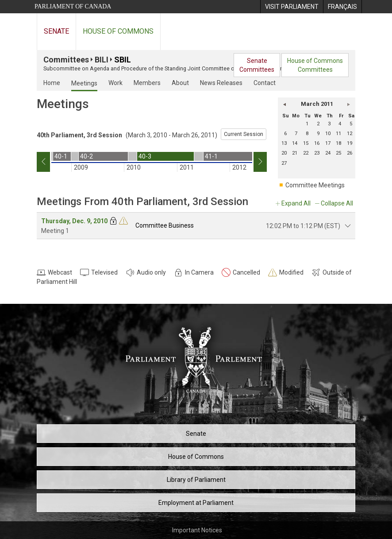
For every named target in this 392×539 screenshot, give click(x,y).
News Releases (221, 83)
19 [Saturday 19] (350, 143)
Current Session (244, 134)
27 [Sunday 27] (284, 163)
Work (115, 83)
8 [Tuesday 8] (307, 134)
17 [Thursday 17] (328, 143)
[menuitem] (292, 7)
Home (52, 83)
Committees (66, 60)
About (180, 83)
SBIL (123, 60)
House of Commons (118, 31)
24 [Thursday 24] (328, 153)
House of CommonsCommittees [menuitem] (315, 65)
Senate (56, 31)
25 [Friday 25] (338, 153)
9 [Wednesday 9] (318, 134)
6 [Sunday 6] (285, 134)
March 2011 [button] (317, 104)
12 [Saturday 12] (350, 134)
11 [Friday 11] (338, 134)
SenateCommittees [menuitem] (257, 65)
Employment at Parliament (196, 503)
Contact (265, 83)
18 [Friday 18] (338, 143)
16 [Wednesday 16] (317, 143)
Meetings (84, 83)
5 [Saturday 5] (351, 124)
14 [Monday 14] (295, 143)
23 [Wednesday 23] (317, 153)
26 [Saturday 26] (350, 153)
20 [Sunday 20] (284, 153)
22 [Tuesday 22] (306, 153)
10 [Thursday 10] (328, 134)
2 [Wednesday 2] (318, 124)
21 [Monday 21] (295, 153)
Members (147, 83)
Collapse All (337, 203)
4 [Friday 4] (340, 124)
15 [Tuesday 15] (306, 143)
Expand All (296, 203)
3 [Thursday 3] (329, 124)
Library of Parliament (196, 480)
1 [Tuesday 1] (307, 124)
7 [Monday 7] (296, 134)
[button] (284, 104)
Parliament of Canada (73, 6)
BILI (102, 60)
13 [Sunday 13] (284, 143)
